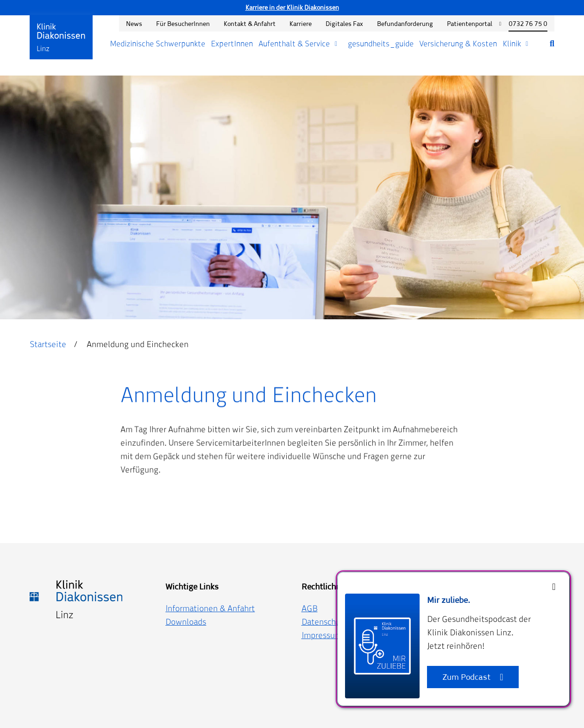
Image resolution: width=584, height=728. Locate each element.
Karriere (301, 23)
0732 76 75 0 (528, 23)
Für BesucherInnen (183, 23)
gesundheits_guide (381, 44)
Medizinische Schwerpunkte (157, 44)
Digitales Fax (344, 23)
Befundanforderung (405, 23)
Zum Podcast (466, 677)
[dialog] (453, 639)
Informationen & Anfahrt (210, 608)
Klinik (512, 44)
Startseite (48, 344)
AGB (310, 608)
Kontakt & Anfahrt (250, 23)
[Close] (554, 587)
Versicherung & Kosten (458, 44)
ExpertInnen (232, 44)
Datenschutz (325, 622)
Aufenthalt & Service (294, 44)
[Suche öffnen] (545, 44)
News (134, 23)
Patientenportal (470, 23)
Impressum (322, 635)
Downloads (186, 622)
